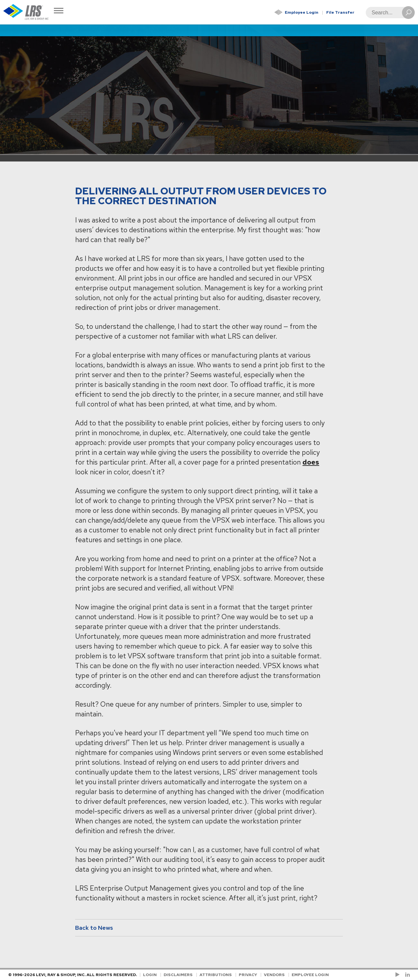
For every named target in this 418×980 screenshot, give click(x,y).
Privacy (248, 975)
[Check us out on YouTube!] (399, 975)
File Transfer (340, 12)
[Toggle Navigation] (59, 11)
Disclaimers (178, 975)
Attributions (216, 975)
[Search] (388, 13)
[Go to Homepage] (26, 12)
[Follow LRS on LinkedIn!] (406, 975)
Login (150, 975)
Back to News (94, 928)
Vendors (274, 975)
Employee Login (302, 12)
